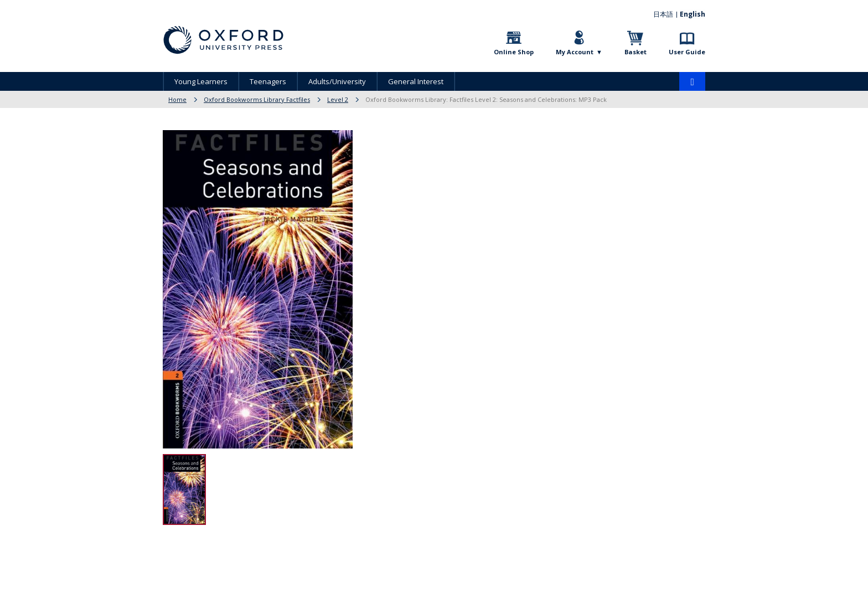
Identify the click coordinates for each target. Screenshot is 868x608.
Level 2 (338, 99)
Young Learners (201, 81)
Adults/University (337, 81)
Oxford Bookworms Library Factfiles (257, 99)
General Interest (416, 81)
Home (177, 99)
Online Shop (514, 52)
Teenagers (268, 81)
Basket (635, 52)
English (693, 14)
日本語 (664, 14)
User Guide (687, 52)
